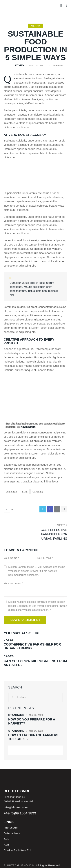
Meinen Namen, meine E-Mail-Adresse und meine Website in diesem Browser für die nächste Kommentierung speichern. (37, 571)
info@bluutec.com (16, 807)
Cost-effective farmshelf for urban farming (32, 646)
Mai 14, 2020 (36, 715)
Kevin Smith (28, 427)
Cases (35, 26)
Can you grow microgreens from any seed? (35, 663)
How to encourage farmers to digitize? (33, 737)
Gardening (38, 492)
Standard (16, 715)
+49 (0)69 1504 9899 (20, 813)
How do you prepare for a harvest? (32, 721)
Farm (25, 492)
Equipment (11, 492)
